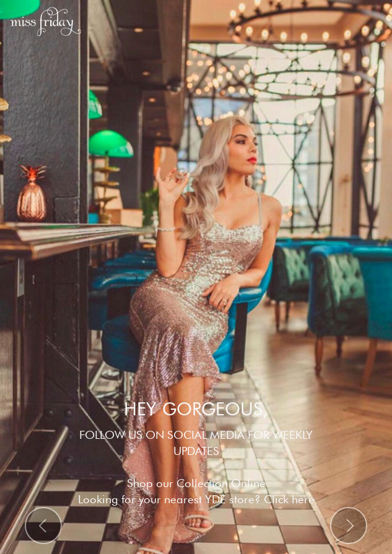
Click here (289, 499)
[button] (43, 526)
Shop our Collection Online (196, 483)
